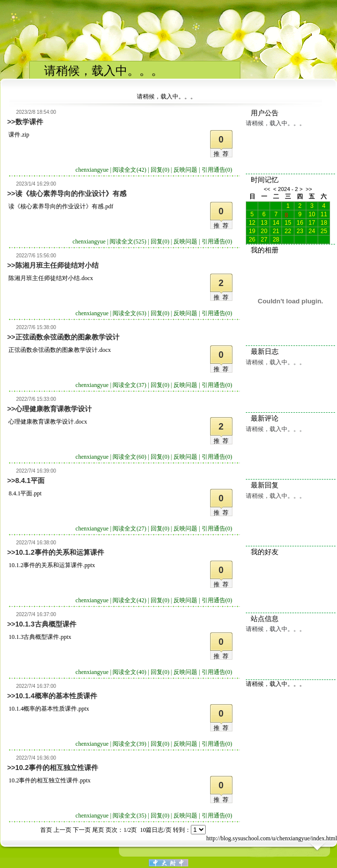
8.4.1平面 (30, 481)
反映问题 (185, 170)
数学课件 (29, 122)
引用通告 (217, 170)
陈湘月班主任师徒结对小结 (57, 265)
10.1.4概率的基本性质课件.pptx (49, 709)
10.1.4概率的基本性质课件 (56, 696)
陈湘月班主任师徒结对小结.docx (51, 278)
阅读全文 (129, 170)
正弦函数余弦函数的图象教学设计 (67, 337)
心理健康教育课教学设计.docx (48, 422)
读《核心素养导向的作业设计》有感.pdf (61, 206)
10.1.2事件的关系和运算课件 (60, 552)
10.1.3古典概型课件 (46, 624)
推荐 (223, 154)
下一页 (82, 830)
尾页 (98, 830)
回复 (160, 170)
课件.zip (19, 135)
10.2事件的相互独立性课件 (57, 768)
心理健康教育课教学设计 (54, 409)
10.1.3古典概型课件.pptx (40, 637)
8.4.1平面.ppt (25, 493)
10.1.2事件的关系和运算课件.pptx (52, 565)
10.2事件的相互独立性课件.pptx (49, 780)
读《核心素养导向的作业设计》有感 (71, 193)
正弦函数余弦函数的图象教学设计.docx (59, 350)
